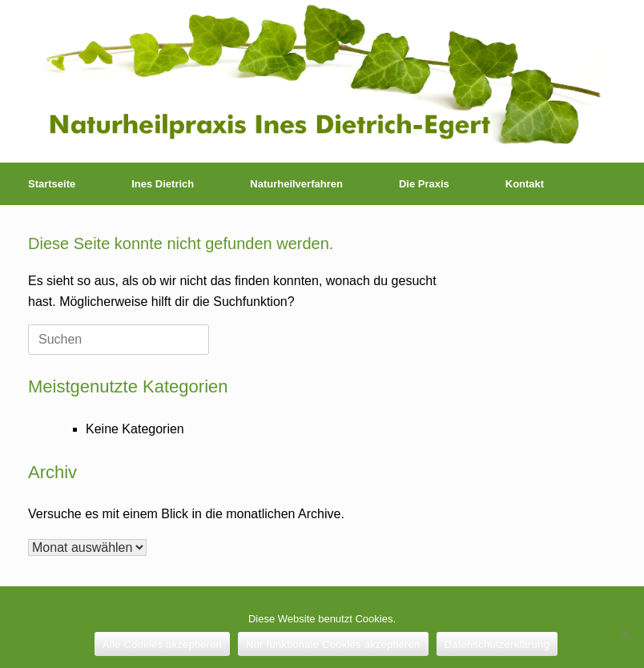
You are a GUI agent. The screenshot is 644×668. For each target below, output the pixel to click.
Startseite (52, 184)
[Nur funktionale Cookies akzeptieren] (624, 634)
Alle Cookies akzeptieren (162, 644)
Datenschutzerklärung (497, 644)
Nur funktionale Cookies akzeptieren (333, 644)
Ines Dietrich (163, 184)
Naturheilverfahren (296, 184)
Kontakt (525, 184)
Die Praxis (424, 184)
